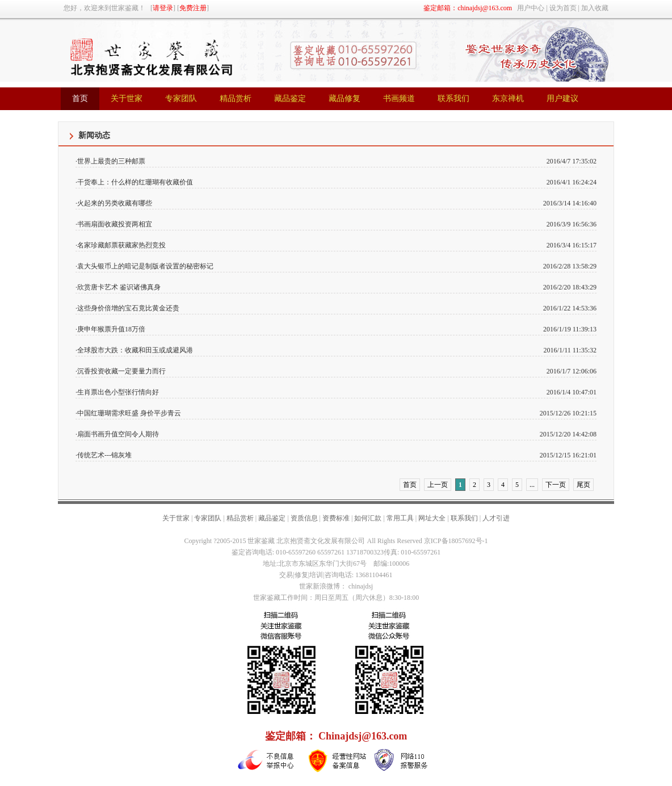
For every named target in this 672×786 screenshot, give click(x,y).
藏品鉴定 (272, 518)
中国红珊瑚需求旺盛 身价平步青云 (129, 413)
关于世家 (176, 518)
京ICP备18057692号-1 (456, 541)
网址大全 (432, 518)
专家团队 (208, 518)
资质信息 (304, 518)
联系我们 (464, 518)
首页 (410, 485)
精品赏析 (240, 518)
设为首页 (563, 8)
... (532, 485)
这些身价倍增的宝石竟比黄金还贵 (128, 308)
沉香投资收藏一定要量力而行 (121, 371)
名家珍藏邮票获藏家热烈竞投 (121, 245)
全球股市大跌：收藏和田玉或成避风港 (135, 350)
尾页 (583, 485)
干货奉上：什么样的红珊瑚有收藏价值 (135, 182)
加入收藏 (595, 8)
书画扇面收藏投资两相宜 (115, 224)
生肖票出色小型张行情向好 (118, 392)
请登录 (163, 8)
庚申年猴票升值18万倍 (111, 329)
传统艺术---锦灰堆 (104, 455)
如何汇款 (368, 518)
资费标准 (336, 518)
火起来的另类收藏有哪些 (115, 203)
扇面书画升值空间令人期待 (118, 434)
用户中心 (531, 8)
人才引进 (496, 518)
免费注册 (193, 8)
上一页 (438, 485)
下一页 (556, 485)
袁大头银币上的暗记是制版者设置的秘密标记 (145, 266)
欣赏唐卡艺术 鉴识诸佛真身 (119, 287)
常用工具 (400, 518)
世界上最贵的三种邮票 (111, 161)
